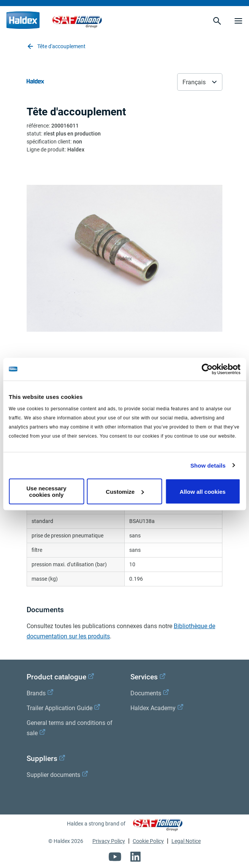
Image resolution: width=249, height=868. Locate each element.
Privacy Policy (109, 841)
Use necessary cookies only (46, 491)
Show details (208, 465)
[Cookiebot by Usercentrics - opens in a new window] (207, 369)
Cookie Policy (148, 841)
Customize (125, 491)
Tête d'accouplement (56, 46)
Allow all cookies (203, 491)
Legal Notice (186, 841)
